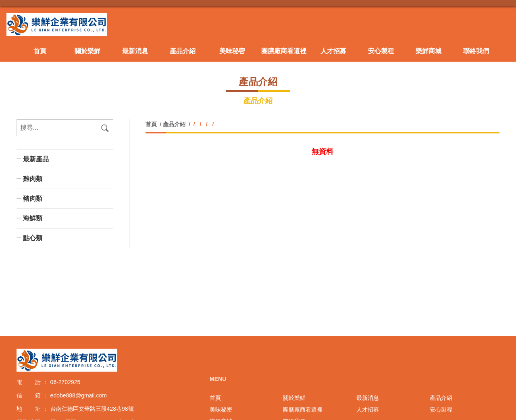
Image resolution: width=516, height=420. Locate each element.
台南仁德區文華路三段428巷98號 (92, 409)
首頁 (152, 124)
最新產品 (36, 159)
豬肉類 (33, 199)
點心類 (33, 238)
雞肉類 (33, 179)
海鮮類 (33, 218)
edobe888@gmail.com (79, 395)
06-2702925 (66, 382)
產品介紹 (174, 124)
